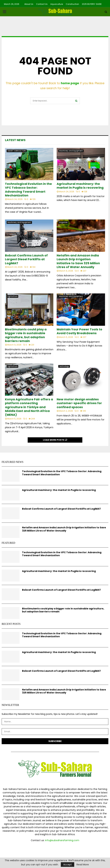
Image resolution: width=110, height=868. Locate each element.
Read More (83, 865)
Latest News (15, 140)
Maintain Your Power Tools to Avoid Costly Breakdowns (79, 331)
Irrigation (63, 222)
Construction (72, 4)
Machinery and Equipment (71, 151)
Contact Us (42, 4)
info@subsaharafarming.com (62, 840)
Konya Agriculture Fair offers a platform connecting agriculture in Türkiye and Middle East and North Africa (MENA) (29, 407)
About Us (29, 4)
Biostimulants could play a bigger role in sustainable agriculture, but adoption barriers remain (26, 335)
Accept (68, 865)
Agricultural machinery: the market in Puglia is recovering (80, 186)
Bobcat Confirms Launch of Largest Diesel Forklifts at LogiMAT (26, 259)
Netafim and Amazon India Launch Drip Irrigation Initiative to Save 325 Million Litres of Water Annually (78, 261)
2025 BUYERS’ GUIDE (92, 4)
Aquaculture (57, 4)
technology (64, 366)
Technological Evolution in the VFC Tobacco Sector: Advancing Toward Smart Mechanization (28, 190)
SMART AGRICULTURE (17, 151)
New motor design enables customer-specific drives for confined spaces (79, 403)
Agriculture (12, 296)
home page (70, 83)
